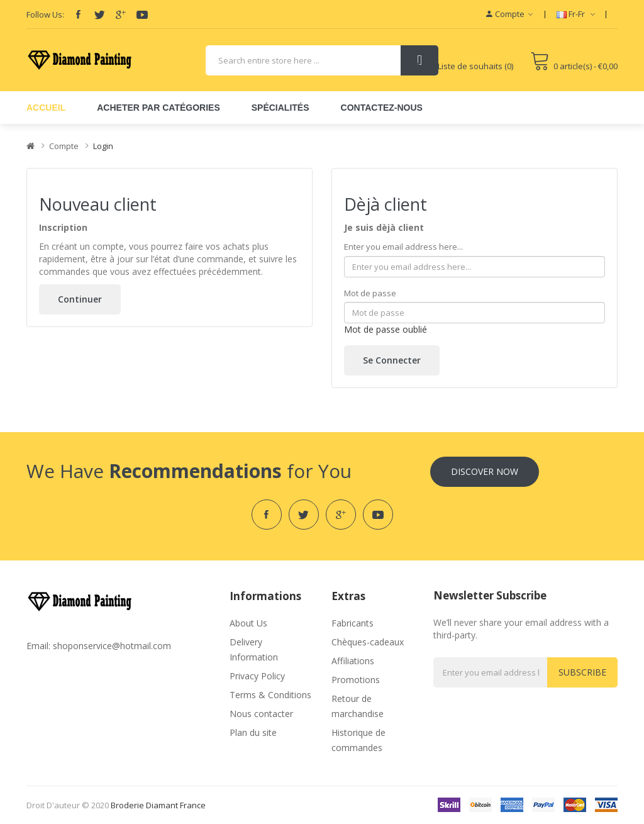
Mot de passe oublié (386, 329)
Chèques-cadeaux (368, 642)
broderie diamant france (158, 805)
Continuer (80, 299)
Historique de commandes (358, 740)
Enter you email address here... (403, 247)
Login (103, 146)
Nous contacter (261, 714)
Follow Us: (45, 14)
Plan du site (253, 732)
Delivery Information (254, 649)
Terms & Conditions (270, 695)
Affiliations (353, 661)
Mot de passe (370, 293)
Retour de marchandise (358, 706)
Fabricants (353, 623)
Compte (64, 146)
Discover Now (485, 471)
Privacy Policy (257, 676)
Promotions (356, 680)
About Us (248, 623)
